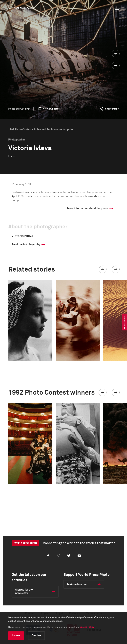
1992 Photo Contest (25, 8)
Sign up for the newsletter (24, 591)
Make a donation (77, 584)
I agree (16, 636)
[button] (103, 269)
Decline (36, 636)
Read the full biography (26, 245)
